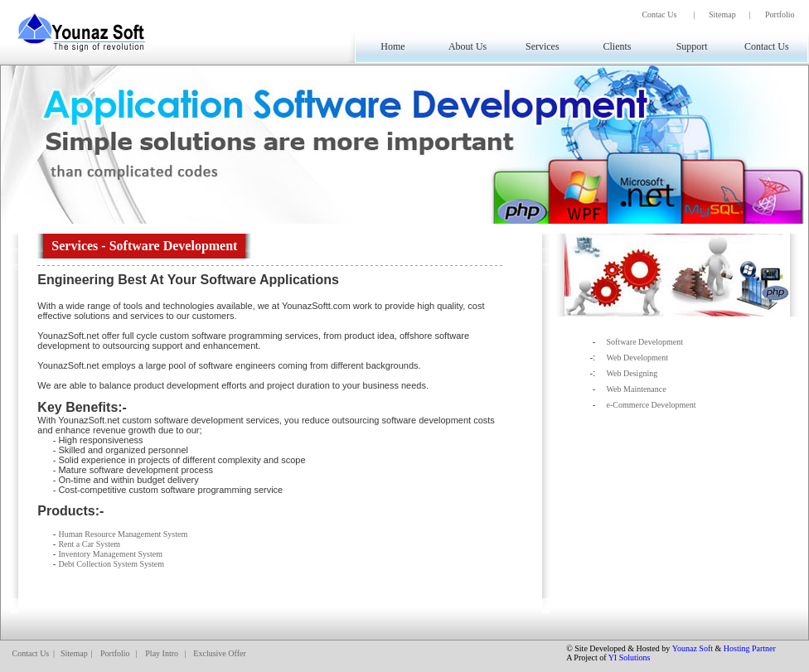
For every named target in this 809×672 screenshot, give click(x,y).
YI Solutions (630, 657)
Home (392, 46)
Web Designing (632, 373)
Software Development (644, 342)
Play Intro (162, 653)
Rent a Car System (89, 544)
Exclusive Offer (219, 653)
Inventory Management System (110, 554)
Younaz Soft (693, 648)
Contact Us (767, 46)
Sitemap (722, 15)
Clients (617, 46)
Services (543, 46)
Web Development (637, 358)
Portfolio (780, 15)
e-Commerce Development (651, 405)
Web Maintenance (636, 389)
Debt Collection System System (111, 564)
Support (692, 46)
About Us (467, 46)
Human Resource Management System (123, 534)
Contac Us (659, 15)
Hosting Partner (750, 648)
